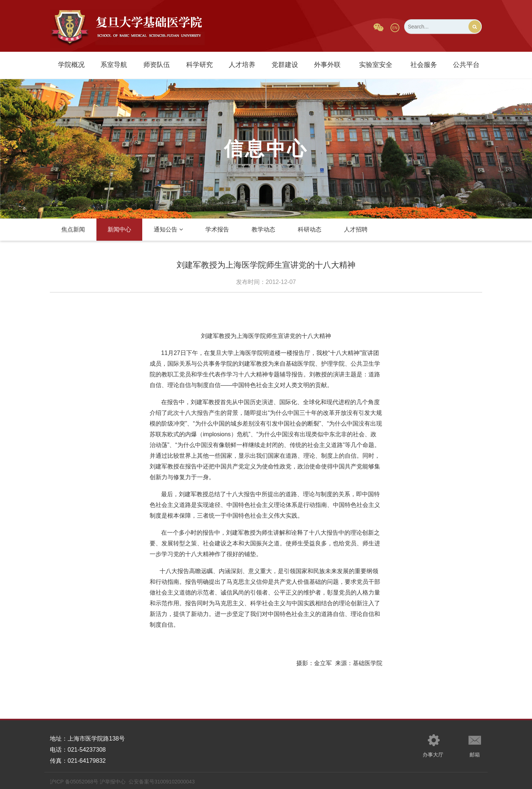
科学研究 (199, 65)
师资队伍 (157, 65)
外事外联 (327, 65)
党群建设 (285, 65)
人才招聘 (356, 229)
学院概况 (71, 65)
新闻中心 (119, 229)
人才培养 (242, 65)
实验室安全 (376, 65)
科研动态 (310, 229)
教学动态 (263, 229)
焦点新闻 (73, 229)
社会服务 (424, 65)
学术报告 (217, 229)
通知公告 (168, 229)
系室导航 (114, 65)
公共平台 (466, 65)
